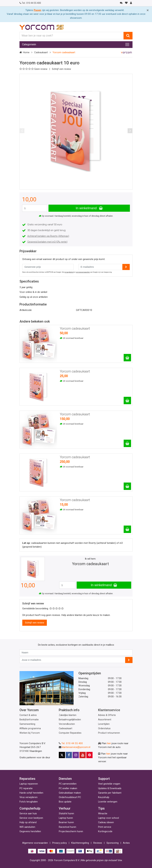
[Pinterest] (89, 755)
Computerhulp (30, 808)
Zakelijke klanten (68, 715)
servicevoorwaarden (83, 272)
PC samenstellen (68, 784)
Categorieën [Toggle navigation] (29, 44)
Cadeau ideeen (106, 822)
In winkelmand (89, 208)
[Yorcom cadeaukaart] (127, 358)
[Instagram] (76, 755)
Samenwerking (27, 724)
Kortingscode (105, 831)
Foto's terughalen (29, 802)
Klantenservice (109, 710)
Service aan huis (28, 814)
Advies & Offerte (107, 715)
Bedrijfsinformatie (29, 720)
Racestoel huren (67, 827)
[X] (62, 755)
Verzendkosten (67, 724)
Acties (126, 843)
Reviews (98, 843)
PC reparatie (26, 788)
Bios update (65, 802)
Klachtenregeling (80, 843)
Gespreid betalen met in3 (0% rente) (47, 242)
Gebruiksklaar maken (70, 793)
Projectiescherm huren (71, 831)
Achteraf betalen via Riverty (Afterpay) (48, 236)
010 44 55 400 (30, 3)
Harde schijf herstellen (31, 793)
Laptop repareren (29, 784)
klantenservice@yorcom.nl (76, 747)
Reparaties (27, 779)
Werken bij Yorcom (30, 733)
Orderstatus (104, 728)
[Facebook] (69, 755)
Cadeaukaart (41, 52)
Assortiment (105, 720)
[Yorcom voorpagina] (42, 27)
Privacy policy (60, 843)
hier (109, 743)
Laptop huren (66, 818)
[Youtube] (83, 755)
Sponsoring (113, 843)
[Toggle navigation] (127, 45)
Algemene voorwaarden (35, 843)
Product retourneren (109, 733)
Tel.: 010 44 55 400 (72, 743)
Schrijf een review (61, 69)
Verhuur (65, 808)
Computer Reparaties (70, 733)
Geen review (34, 69)
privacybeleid (69, 272)
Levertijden (104, 724)
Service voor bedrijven (31, 818)
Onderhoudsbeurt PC (70, 797)
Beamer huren (66, 822)
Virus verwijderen (28, 797)
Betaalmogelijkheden (70, 720)
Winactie (103, 814)
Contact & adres (28, 715)
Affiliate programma (30, 728)
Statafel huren (66, 814)
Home (26, 52)
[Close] (148, 10)
